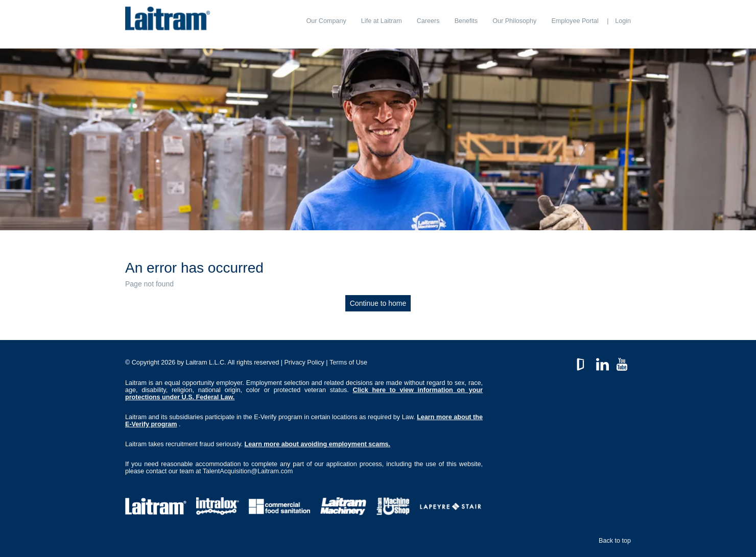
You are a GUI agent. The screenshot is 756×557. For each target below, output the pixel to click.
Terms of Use (348, 362)
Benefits (466, 21)
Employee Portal (575, 21)
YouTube (622, 362)
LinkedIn (603, 362)
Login (623, 21)
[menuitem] (326, 21)
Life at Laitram (382, 21)
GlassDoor (583, 362)
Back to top (615, 541)
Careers (428, 21)
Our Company (326, 21)
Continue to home (378, 303)
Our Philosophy (514, 21)
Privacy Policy (304, 362)
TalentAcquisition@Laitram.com (248, 471)
